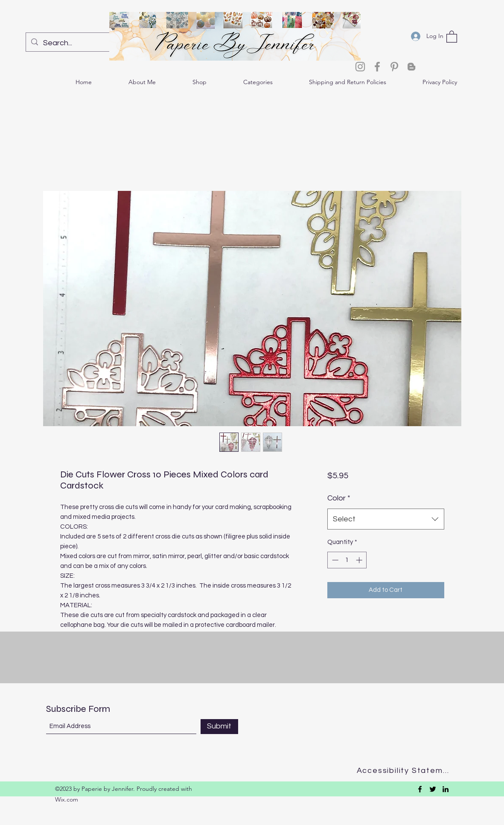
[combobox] (386, 519)
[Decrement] (334, 560)
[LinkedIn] (446, 789)
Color (339, 498)
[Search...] (81, 43)
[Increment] (360, 560)
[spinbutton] (347, 560)
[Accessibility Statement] (406, 771)
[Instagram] (360, 67)
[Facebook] (377, 67)
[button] (452, 36)
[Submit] (219, 727)
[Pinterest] (394, 67)
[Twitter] (433, 789)
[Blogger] (411, 67)
